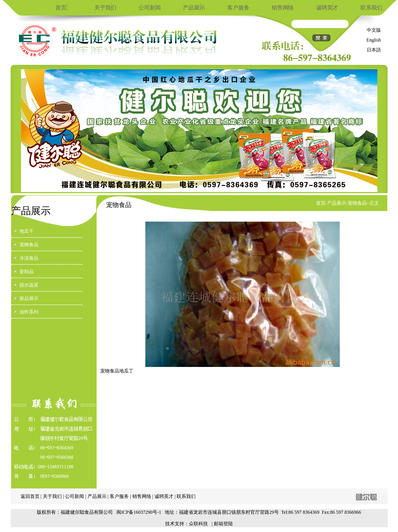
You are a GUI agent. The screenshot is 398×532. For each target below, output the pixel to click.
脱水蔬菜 (29, 285)
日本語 (374, 50)
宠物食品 (29, 245)
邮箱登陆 (223, 524)
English (374, 40)
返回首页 (30, 496)
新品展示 (29, 298)
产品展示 (194, 8)
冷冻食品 (29, 258)
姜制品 (27, 272)
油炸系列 (29, 312)
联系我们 (371, 8)
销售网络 (283, 8)
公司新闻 (150, 8)
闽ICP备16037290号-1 (139, 512)
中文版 (374, 30)
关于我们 (105, 8)
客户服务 (238, 8)
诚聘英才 (327, 8)
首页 (61, 8)
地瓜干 (27, 231)
